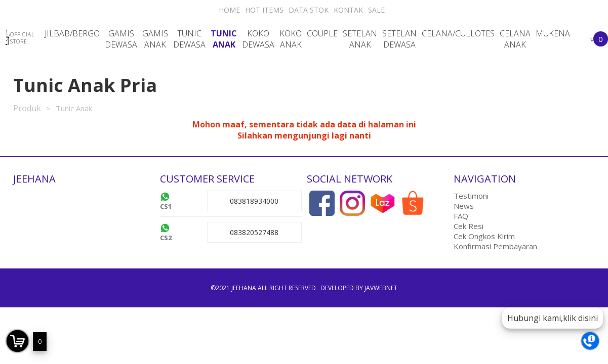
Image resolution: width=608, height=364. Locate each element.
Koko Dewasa (258, 39)
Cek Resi (469, 226)
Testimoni (471, 196)
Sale (376, 10)
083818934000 (254, 201)
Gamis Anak (155, 39)
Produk (27, 108)
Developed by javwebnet (359, 288)
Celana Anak (515, 39)
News (464, 206)
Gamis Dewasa (121, 39)
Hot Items (264, 10)
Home (229, 10)
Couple (322, 33)
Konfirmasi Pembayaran (495, 246)
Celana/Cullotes (458, 33)
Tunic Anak (224, 39)
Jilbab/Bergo (72, 33)
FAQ (461, 216)
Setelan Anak (360, 39)
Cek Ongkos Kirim (484, 236)
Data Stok (309, 10)
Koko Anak (291, 39)
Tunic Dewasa (189, 39)
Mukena (553, 33)
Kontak (348, 10)
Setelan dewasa (399, 39)
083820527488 (254, 232)
